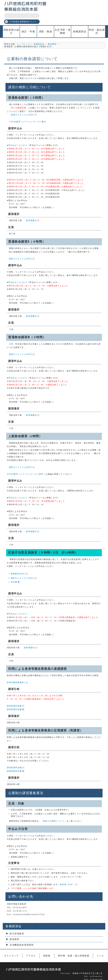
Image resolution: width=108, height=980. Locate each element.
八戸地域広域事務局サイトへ (87, 11)
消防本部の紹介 (11, 22)
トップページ (24, 34)
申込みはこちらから (18, 135)
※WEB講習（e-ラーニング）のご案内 (26, 112)
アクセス (31, 946)
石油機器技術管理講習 (22, 935)
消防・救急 (46, 22)
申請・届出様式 (97, 22)
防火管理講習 (17, 924)
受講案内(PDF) (18, 564)
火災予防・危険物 (63, 22)
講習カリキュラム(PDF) (23, 105)
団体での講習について (54, 811)
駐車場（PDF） (67, 875)
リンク (100, 946)
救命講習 (52, 34)
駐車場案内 (31, 211)
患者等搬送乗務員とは (17, 673)
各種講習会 (80, 22)
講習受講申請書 (14, 696)
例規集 (47, 946)
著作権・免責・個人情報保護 (74, 946)
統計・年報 (28, 22)
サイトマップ (11, 946)
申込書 (14, 572)
